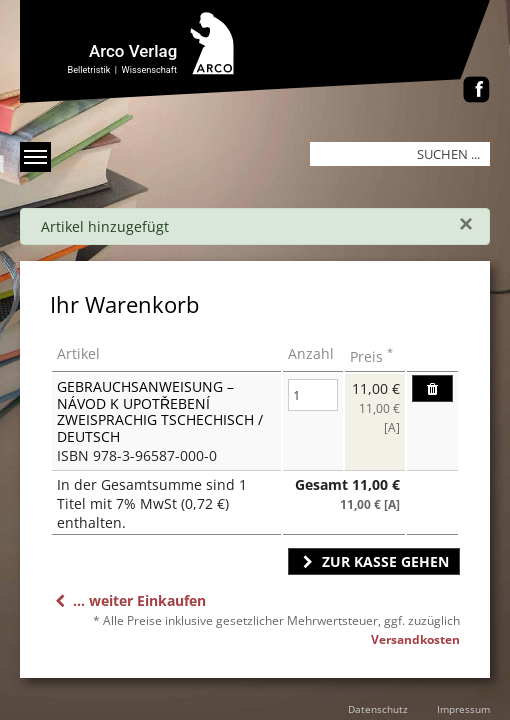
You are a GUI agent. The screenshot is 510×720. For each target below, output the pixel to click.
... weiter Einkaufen (128, 600)
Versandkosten (415, 639)
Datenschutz (378, 709)
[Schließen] (466, 224)
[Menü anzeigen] (35, 157)
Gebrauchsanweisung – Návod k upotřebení (145, 395)
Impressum (463, 709)
